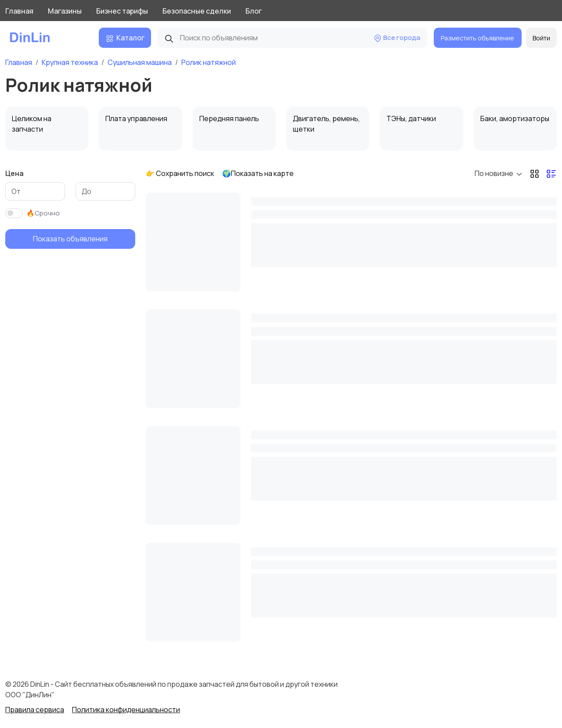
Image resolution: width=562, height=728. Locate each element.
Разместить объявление (477, 38)
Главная (19, 11)
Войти (541, 38)
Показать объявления (70, 239)
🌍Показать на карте (258, 173)
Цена (14, 173)
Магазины (65, 11)
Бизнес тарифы (122, 11)
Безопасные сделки (197, 11)
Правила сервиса (35, 710)
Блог (254, 11)
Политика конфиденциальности (126, 710)
